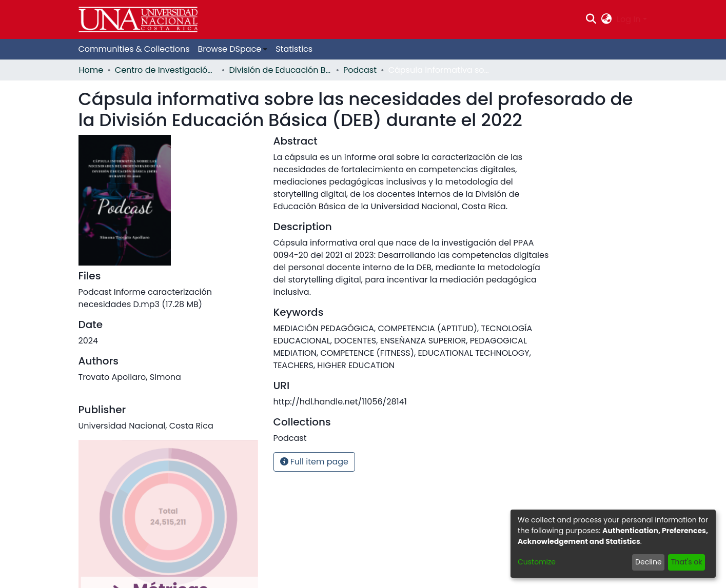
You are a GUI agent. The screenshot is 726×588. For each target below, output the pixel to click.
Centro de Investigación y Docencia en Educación (166, 70)
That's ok (687, 562)
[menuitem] (607, 19)
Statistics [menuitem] (294, 49)
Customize (537, 562)
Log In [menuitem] (629, 19)
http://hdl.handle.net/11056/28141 (340, 402)
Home (91, 70)
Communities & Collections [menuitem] (134, 49)
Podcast (360, 70)
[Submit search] (591, 19)
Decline (649, 562)
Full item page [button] (315, 462)
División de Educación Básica (280, 70)
